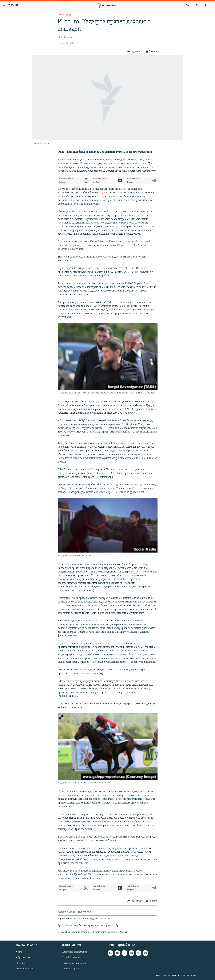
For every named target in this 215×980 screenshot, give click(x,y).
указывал (135, 572)
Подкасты (21, 963)
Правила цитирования (74, 963)
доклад (106, 193)
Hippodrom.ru (125, 245)
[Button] (135, 52)
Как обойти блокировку (74, 958)
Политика (64, 15)
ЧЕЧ (188, 5)
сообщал (120, 470)
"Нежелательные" (26, 969)
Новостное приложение (75, 952)
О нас (19, 952)
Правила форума (71, 969)
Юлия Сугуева (65, 37)
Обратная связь (24, 958)
